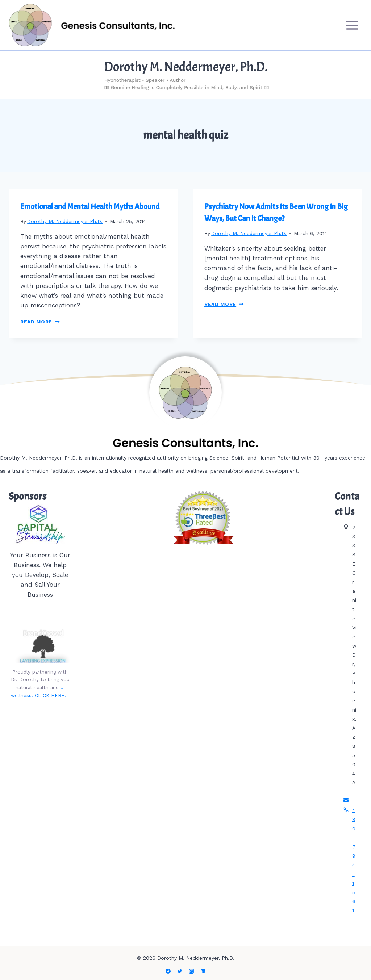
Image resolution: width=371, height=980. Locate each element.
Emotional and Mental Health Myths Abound (90, 206)
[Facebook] (168, 971)
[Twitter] (180, 971)
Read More (40, 322)
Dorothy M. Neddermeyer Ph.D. (65, 221)
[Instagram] (191, 971)
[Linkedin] (203, 971)
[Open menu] (352, 25)
